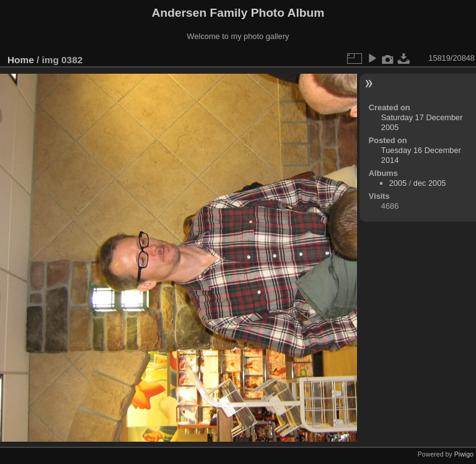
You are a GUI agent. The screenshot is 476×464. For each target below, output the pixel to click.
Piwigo (464, 454)
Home (21, 60)
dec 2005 (430, 183)
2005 (398, 183)
